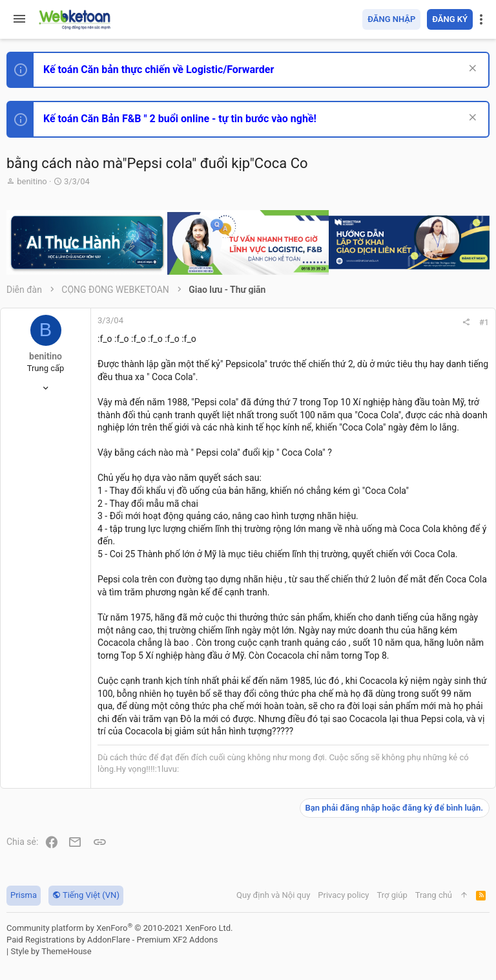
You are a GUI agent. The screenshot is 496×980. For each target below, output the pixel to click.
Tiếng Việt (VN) (86, 895)
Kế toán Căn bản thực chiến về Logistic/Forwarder (159, 69)
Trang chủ (434, 895)
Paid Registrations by (112, 940)
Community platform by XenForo (119, 928)
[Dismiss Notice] (471, 69)
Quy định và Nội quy (273, 895)
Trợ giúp (392, 895)
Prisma (24, 895)
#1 (484, 322)
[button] (19, 19)
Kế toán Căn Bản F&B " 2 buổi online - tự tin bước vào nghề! (180, 119)
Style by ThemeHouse (51, 951)
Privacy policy (343, 895)
